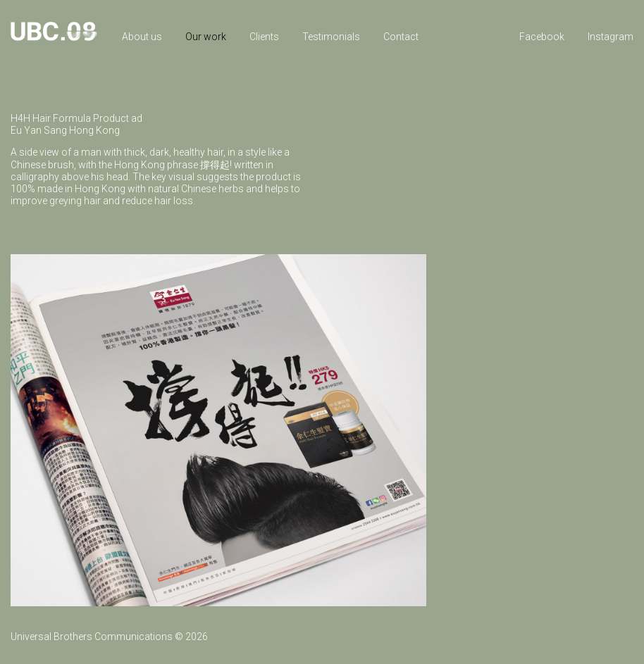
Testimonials (331, 37)
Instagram (611, 37)
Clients (264, 37)
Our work (206, 37)
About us (142, 37)
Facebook (542, 37)
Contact (401, 37)
